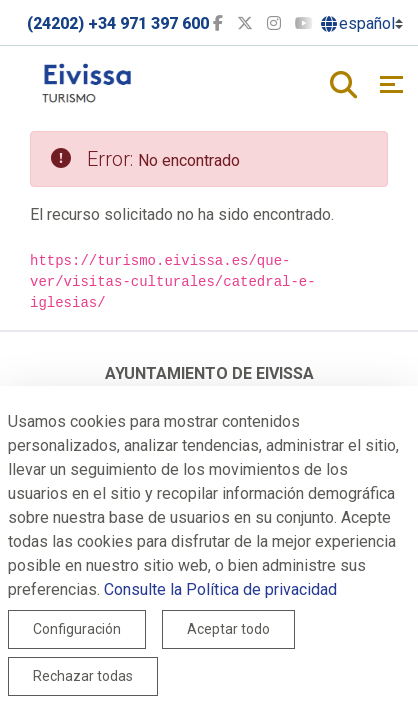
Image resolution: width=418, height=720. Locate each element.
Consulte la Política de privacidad (220, 589)
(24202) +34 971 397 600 (118, 23)
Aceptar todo (228, 629)
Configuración (77, 629)
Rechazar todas (83, 676)
